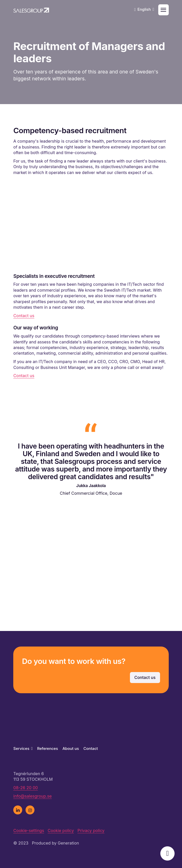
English (146, 9)
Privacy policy (91, 830)
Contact (91, 748)
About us (71, 748)
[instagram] (30, 810)
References (47, 748)
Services (23, 748)
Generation (68, 843)
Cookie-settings (29, 830)
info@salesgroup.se (32, 796)
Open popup (167, 853)
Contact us (24, 316)
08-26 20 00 (26, 788)
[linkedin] (18, 810)
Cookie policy (61, 830)
